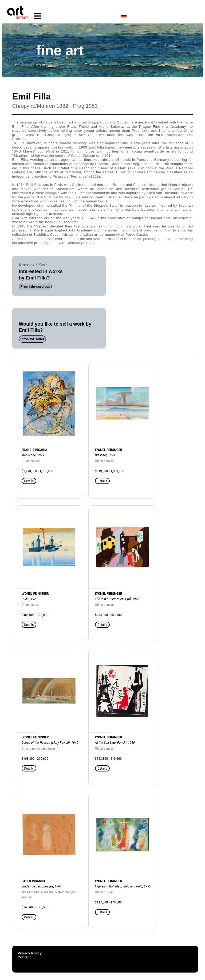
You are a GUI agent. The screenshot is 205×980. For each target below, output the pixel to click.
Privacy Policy (30, 953)
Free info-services (35, 287)
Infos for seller (33, 339)
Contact (24, 957)
